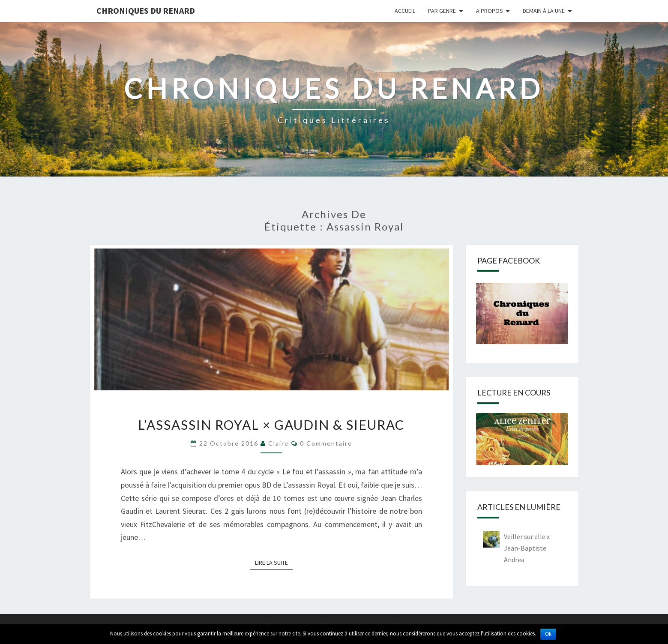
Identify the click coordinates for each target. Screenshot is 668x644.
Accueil (405, 11)
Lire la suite (274, 562)
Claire (279, 443)
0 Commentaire (326, 443)
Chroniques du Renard (146, 10)
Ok (548, 634)
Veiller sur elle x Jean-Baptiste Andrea (527, 548)
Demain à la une (544, 11)
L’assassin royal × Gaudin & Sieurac (271, 425)
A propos (490, 11)
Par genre (442, 11)
